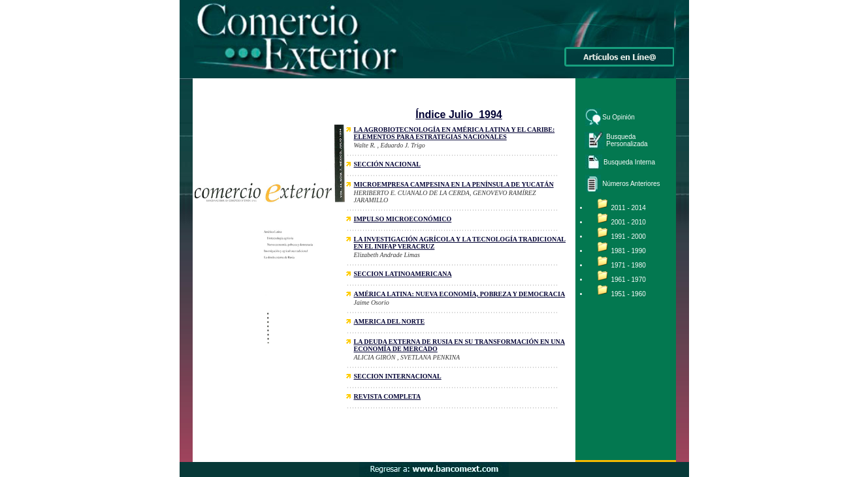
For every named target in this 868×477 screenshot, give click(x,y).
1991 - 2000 (628, 237)
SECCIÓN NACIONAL (388, 164)
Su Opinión (618, 117)
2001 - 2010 (628, 222)
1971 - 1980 (628, 265)
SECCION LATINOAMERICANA (403, 274)
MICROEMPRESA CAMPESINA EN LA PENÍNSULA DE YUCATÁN (454, 184)
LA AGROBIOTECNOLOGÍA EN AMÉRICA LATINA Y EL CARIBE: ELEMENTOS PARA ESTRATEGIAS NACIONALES (455, 133)
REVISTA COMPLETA (388, 396)
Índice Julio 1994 (459, 115)
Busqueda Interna (629, 162)
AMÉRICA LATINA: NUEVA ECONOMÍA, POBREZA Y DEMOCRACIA (460, 294)
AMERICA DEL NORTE (390, 321)
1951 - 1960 (628, 294)
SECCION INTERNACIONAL (398, 376)
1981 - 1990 (628, 251)
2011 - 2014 (628, 208)
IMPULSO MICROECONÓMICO (403, 219)
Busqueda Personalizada (627, 140)
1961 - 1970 (628, 280)
